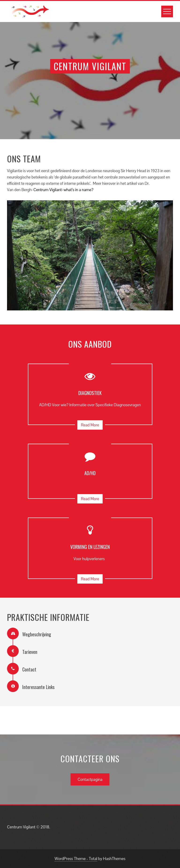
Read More (90, 425)
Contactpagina (90, 779)
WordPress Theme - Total (76, 859)
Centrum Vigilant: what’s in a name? (63, 190)
